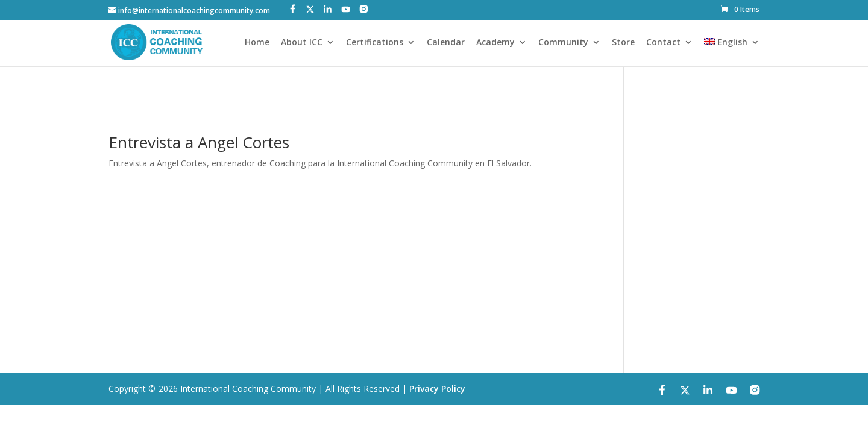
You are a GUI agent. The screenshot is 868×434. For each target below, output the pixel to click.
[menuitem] (732, 52)
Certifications (375, 43)
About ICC (302, 43)
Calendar (446, 43)
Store (623, 43)
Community (563, 43)
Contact (663, 43)
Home (257, 43)
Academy (495, 43)
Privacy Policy (437, 388)
